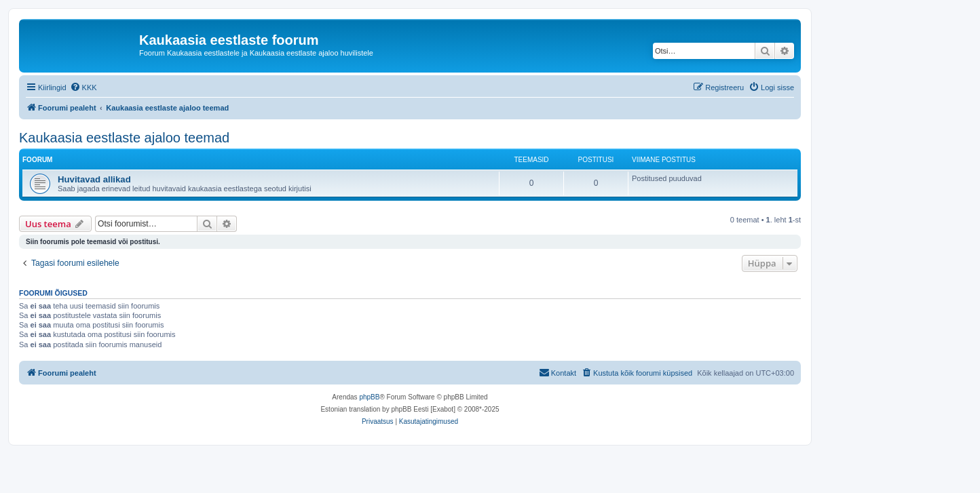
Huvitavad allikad (94, 179)
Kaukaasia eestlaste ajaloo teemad (124, 138)
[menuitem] (83, 87)
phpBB (369, 397)
